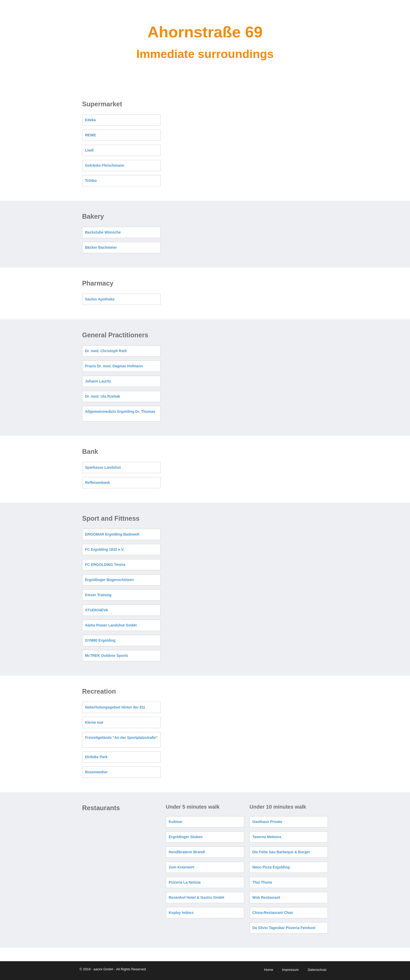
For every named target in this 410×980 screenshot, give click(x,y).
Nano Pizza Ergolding (271, 867)
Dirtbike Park (96, 757)
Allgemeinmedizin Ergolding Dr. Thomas (120, 411)
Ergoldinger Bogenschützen (109, 580)
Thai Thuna (262, 882)
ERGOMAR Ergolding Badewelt (112, 534)
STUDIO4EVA (96, 610)
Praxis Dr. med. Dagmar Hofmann (114, 366)
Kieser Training (98, 595)
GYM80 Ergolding (100, 640)
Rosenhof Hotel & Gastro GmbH (196, 897)
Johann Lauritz (98, 381)
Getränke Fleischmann (105, 165)
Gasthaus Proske (267, 822)
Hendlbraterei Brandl (187, 852)
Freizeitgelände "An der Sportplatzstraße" (121, 738)
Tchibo (91, 181)
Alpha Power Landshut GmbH (111, 625)
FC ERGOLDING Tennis (105, 565)
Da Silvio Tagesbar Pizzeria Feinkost (284, 928)
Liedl (89, 150)
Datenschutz (317, 970)
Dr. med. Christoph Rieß (106, 351)
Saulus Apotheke (100, 299)
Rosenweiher (96, 772)
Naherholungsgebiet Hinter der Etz (115, 707)
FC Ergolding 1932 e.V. (105, 549)
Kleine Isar (94, 722)
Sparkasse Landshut (103, 467)
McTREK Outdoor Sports (107, 656)
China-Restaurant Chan (273, 913)
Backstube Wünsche (103, 232)
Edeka (90, 120)
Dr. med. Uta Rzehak (103, 396)
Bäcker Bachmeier (101, 247)
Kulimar (175, 822)
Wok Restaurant (266, 897)
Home (269, 970)
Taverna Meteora (267, 837)
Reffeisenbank (98, 483)
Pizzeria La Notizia (185, 882)
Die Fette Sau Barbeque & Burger (281, 852)
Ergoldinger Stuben (186, 837)
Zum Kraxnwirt (181, 867)
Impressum (291, 970)
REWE (90, 135)
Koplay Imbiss (181, 913)
